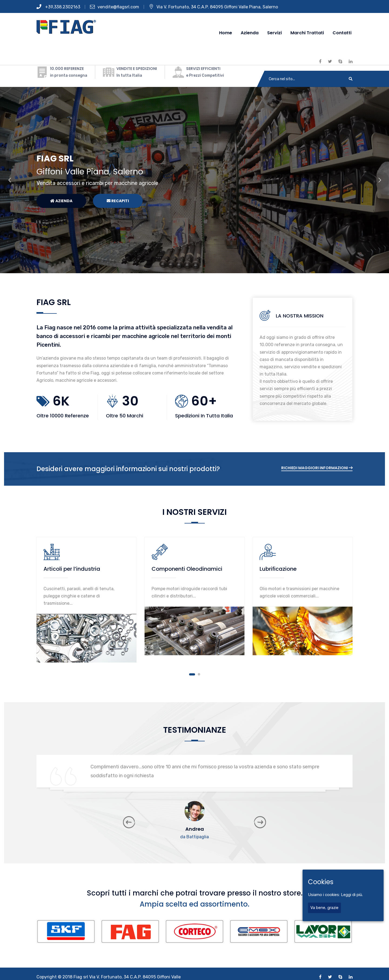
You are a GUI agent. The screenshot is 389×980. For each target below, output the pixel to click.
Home (226, 33)
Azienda (250, 33)
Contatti (342, 33)
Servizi (274, 33)
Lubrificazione (278, 569)
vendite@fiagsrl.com (115, 7)
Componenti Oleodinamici (187, 569)
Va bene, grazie (324, 908)
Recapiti (118, 201)
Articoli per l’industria (72, 569)
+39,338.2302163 (58, 7)
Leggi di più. (352, 895)
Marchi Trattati (307, 33)
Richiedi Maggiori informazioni (317, 468)
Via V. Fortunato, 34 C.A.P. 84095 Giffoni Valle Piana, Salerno (213, 7)
